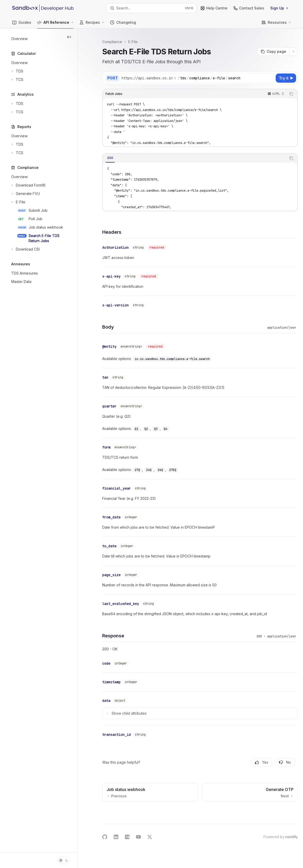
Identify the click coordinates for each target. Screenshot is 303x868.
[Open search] (152, 8)
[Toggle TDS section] (17, 71)
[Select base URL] (149, 78)
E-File (133, 42)
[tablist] (194, 158)
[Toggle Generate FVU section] (25, 194)
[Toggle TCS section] (17, 80)
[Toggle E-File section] (18, 202)
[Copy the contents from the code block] (291, 94)
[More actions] (294, 52)
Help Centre (214, 8)
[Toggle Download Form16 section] (28, 185)
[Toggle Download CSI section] (25, 249)
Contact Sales (249, 8)
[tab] (110, 158)
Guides (22, 24)
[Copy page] (273, 52)
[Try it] (286, 78)
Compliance (112, 42)
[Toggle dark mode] (64, 860)
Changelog (123, 24)
